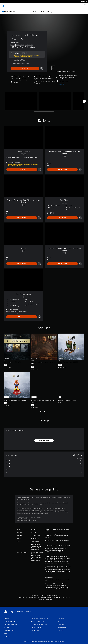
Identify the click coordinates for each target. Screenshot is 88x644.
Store (39, 5)
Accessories (28, 5)
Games (7, 5)
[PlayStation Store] (9, 10)
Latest (27, 10)
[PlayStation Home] (3, 5)
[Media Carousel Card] (21, 100)
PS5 (12, 5)
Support (45, 5)
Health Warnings (49, 576)
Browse (60, 10)
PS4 (16, 5)
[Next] (84, 100)
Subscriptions (51, 10)
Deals (43, 10)
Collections (35, 10)
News (34, 5)
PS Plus (21, 5)
